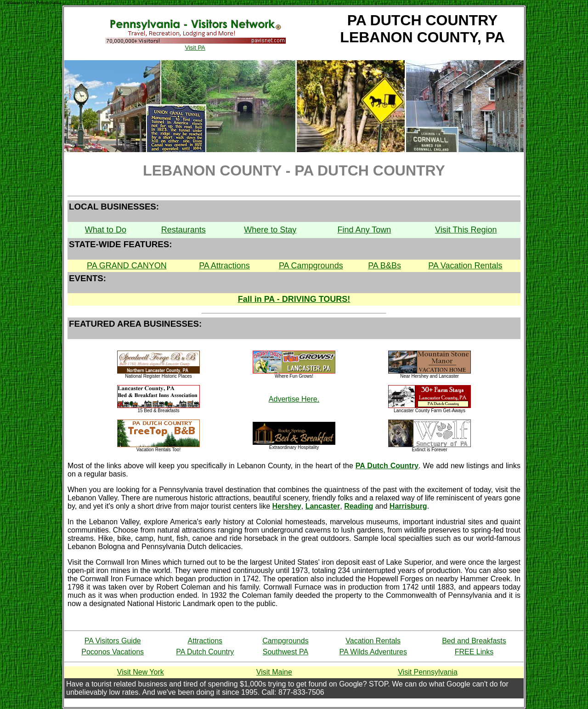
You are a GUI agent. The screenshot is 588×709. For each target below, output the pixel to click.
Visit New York (141, 672)
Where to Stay (270, 230)
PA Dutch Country (205, 652)
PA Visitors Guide (113, 641)
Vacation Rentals (373, 641)
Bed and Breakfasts (474, 641)
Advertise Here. (294, 399)
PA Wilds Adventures (373, 652)
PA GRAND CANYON (127, 266)
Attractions (205, 641)
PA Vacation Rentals (465, 266)
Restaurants (184, 230)
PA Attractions (224, 266)
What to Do (106, 230)
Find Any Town (365, 230)
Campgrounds (286, 641)
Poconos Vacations (113, 652)
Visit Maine (274, 672)
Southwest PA (286, 652)
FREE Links (474, 652)
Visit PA (195, 45)
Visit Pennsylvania (428, 672)
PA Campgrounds (311, 266)
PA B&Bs (384, 266)
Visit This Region (466, 230)
